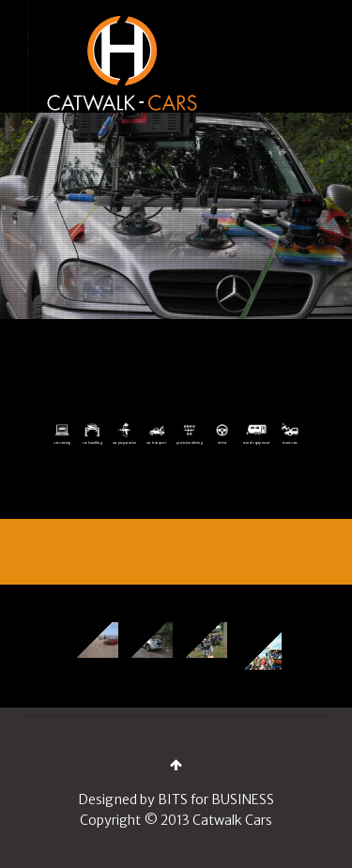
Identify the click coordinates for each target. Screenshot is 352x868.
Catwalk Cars (232, 820)
